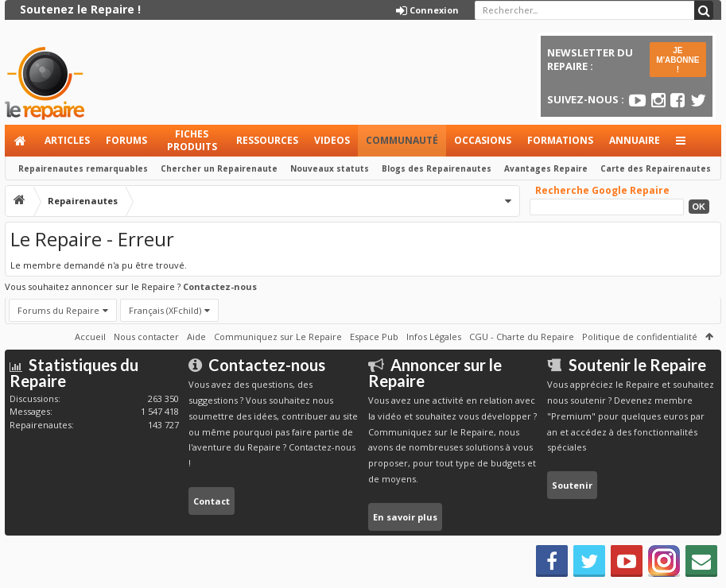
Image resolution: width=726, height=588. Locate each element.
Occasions (483, 140)
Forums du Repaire (58, 310)
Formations (560, 140)
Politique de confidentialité (640, 337)
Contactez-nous (220, 286)
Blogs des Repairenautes (437, 168)
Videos (332, 140)
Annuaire (635, 140)
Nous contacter (146, 337)
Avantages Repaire (546, 168)
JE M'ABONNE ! (677, 60)
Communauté (402, 140)
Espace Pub (374, 337)
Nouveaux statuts (330, 168)
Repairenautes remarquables (83, 168)
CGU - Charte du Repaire (522, 337)
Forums (126, 140)
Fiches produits (192, 140)
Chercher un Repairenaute (219, 168)
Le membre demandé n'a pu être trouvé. (99, 265)
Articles (67, 140)
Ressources (267, 140)
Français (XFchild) (165, 310)
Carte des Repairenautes (656, 168)
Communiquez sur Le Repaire (278, 337)
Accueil (21, 141)
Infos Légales (434, 337)
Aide (196, 337)
